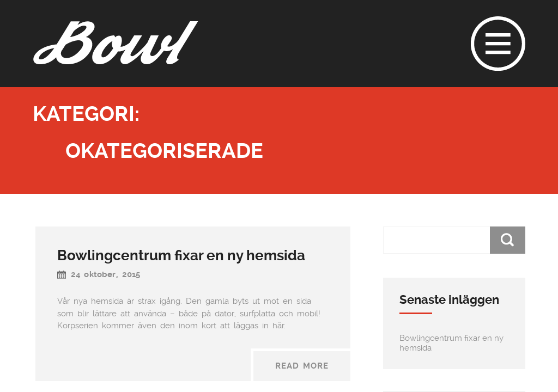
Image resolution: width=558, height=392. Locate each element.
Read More (302, 366)
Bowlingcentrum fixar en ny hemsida (181, 255)
